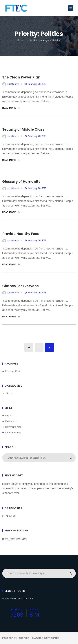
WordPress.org (13, 433)
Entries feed (11, 421)
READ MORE (11, 108)
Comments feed (13, 427)
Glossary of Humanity (21, 182)
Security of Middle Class (23, 129)
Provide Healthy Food (21, 234)
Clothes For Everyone (21, 286)
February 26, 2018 (37, 84)
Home (20, 40)
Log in (8, 416)
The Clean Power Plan (21, 77)
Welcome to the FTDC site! (19, 598)
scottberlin (13, 84)
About (9, 393)
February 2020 (12, 371)
